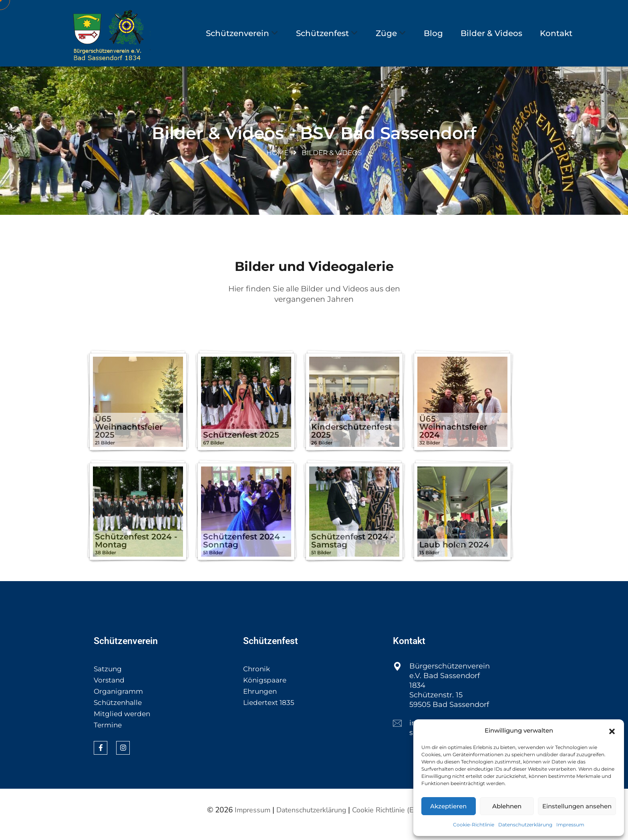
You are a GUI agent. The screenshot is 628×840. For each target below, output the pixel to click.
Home (277, 160)
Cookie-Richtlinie (474, 825)
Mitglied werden (123, 722)
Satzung (109, 677)
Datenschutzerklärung (525, 825)
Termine (109, 733)
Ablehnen (507, 806)
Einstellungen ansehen (577, 806)
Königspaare (266, 688)
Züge (386, 33)
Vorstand (110, 688)
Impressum (570, 825)
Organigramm (120, 699)
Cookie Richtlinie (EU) (391, 818)
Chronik (257, 677)
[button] (612, 731)
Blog (433, 33)
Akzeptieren (448, 806)
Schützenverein (238, 33)
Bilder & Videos (491, 33)
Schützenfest (322, 33)
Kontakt (556, 33)
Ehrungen (261, 699)
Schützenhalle (119, 711)
